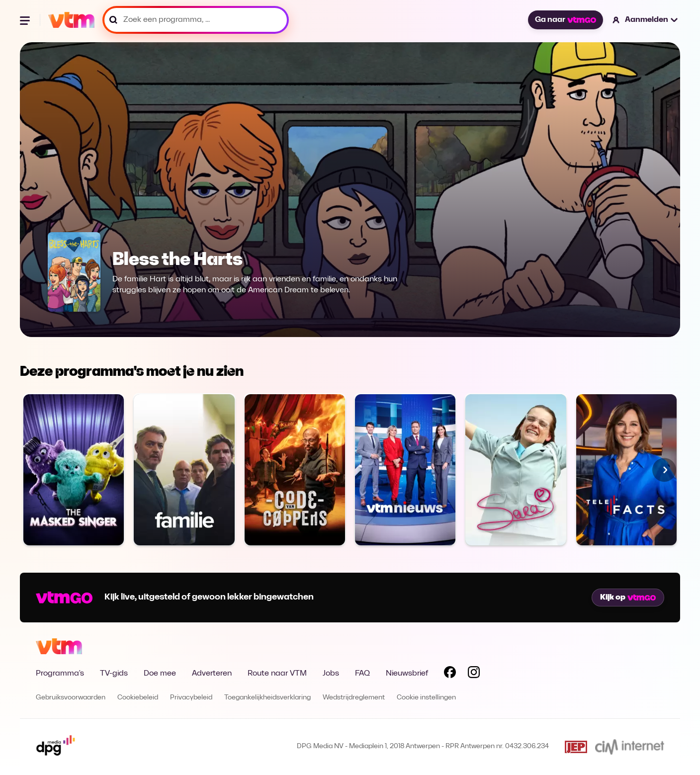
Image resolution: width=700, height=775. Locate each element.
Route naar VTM (277, 674)
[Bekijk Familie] (184, 470)
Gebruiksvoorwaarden (71, 698)
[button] (646, 20)
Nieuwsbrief (407, 674)
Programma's (60, 674)
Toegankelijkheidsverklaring (267, 698)
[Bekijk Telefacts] (626, 470)
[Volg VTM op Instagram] (474, 674)
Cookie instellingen (426, 698)
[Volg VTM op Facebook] (450, 674)
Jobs (331, 674)
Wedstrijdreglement (354, 698)
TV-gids (114, 674)
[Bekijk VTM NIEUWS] (405, 470)
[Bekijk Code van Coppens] (295, 470)
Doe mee (160, 674)
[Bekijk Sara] (516, 470)
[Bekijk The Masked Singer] (74, 470)
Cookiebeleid (138, 698)
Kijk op (628, 598)
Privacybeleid (191, 698)
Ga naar (565, 20)
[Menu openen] (26, 20)
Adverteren (212, 674)
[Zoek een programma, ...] (196, 20)
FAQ (362, 674)
